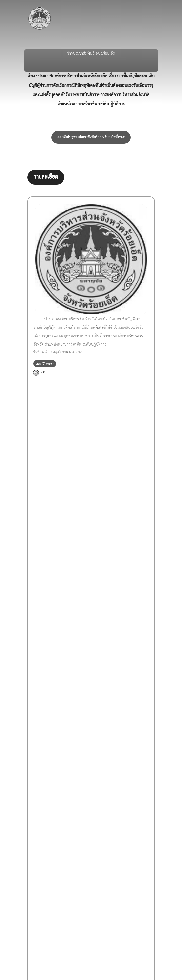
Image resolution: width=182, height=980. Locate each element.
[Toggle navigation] (31, 36)
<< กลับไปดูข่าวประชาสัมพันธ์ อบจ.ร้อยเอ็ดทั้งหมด (91, 137)
